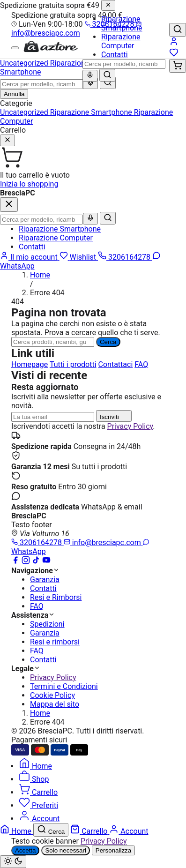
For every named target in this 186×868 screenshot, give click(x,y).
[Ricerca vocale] (90, 76)
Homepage (30, 364)
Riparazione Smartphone (122, 23)
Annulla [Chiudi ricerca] (14, 94)
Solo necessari (65, 850)
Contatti (115, 55)
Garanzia (45, 580)
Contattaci (116, 364)
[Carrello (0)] (178, 66)
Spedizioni (47, 624)
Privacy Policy (130, 426)
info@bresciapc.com (76, 29)
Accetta (25, 850)
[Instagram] (27, 562)
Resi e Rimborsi (56, 597)
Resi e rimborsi (55, 642)
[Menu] (15, 48)
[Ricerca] (53, 342)
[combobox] (124, 64)
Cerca (108, 342)
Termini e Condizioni (64, 686)
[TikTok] (37, 562)
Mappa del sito (55, 704)
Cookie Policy (52, 695)
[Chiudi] (108, 5)
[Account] (174, 43)
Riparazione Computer (121, 41)
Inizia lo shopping (29, 184)
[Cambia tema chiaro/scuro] (13, 862)
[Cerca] (107, 75)
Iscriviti (114, 416)
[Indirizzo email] (53, 417)
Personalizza (113, 850)
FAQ (141, 364)
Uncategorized (25, 112)
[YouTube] (46, 562)
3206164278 (37, 542)
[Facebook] (16, 562)
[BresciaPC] (51, 50)
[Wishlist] (174, 55)
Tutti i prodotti (73, 364)
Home (40, 275)
